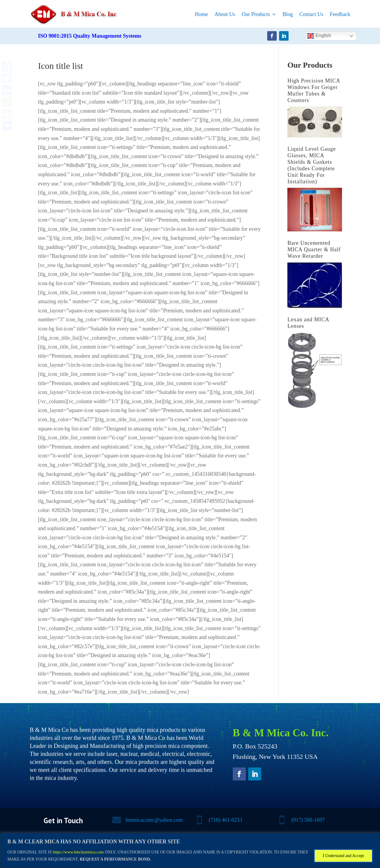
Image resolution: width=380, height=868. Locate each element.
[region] (190, 850)
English (319, 36)
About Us (225, 14)
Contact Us (312, 14)
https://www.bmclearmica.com (78, 852)
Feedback (340, 14)
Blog (288, 14)
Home (202, 14)
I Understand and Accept (343, 856)
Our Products (256, 14)
